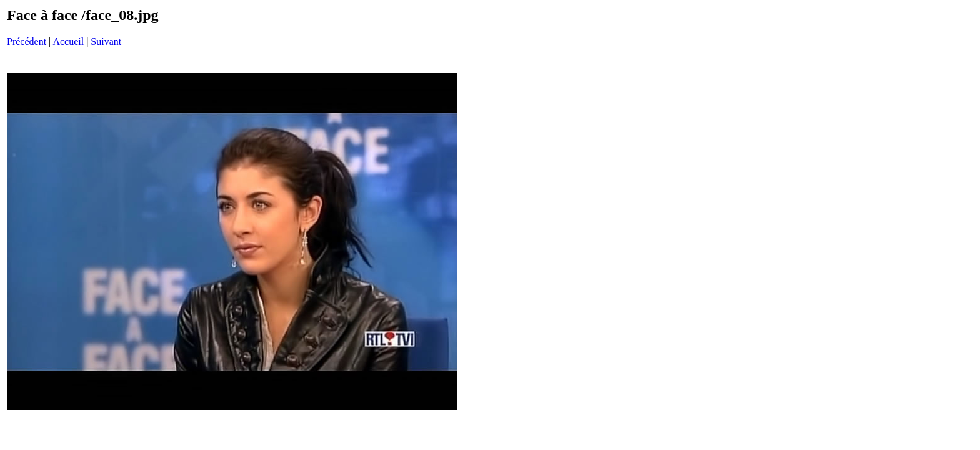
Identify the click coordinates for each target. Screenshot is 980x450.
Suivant (106, 42)
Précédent (27, 42)
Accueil (68, 42)
